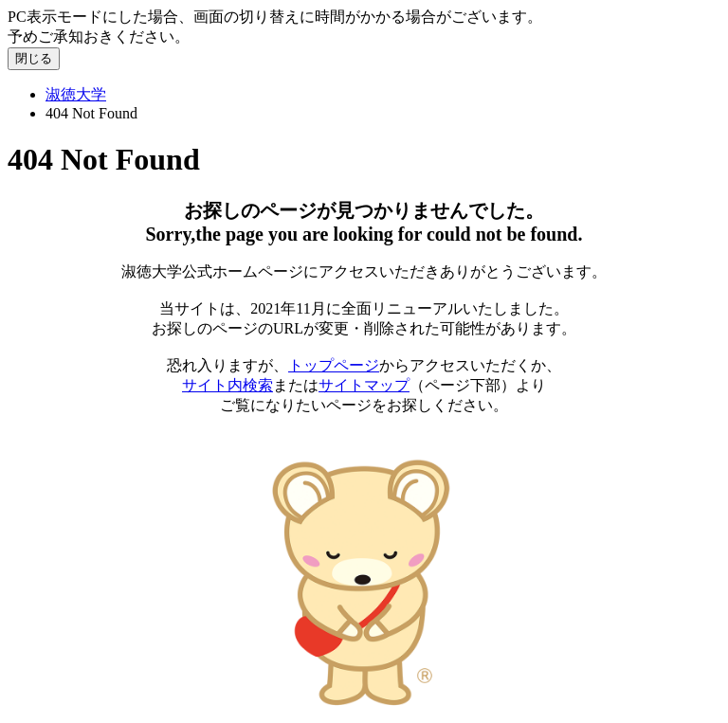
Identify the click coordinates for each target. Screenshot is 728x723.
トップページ (334, 365)
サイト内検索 (227, 385)
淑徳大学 (76, 94)
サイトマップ (364, 385)
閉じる (34, 58)
